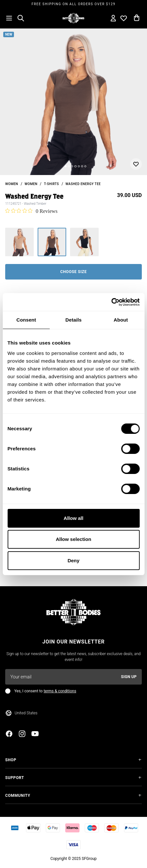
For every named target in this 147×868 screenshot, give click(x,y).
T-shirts (51, 184)
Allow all (73, 518)
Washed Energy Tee (83, 184)
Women (31, 184)
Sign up (129, 677)
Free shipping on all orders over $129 (73, 4)
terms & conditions (60, 691)
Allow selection (73, 539)
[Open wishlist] (124, 18)
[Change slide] (66, 166)
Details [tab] (74, 320)
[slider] (73, 102)
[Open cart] (137, 18)
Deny (73, 560)
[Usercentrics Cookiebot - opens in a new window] (111, 302)
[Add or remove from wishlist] (136, 164)
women (12, 184)
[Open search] (21, 18)
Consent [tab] (26, 320)
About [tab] (121, 320)
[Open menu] (9, 18)
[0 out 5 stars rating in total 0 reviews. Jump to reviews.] (31, 211)
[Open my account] (113, 18)
